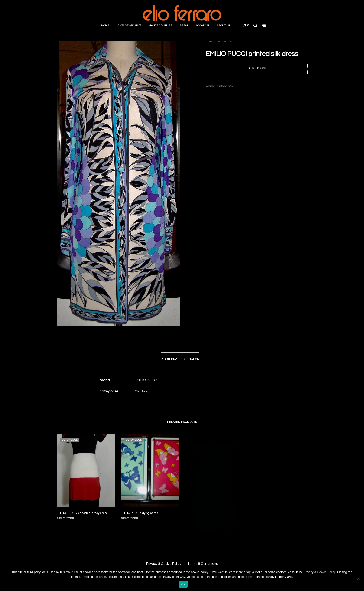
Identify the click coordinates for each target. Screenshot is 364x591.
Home (105, 26)
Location (202, 26)
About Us (223, 26)
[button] (245, 26)
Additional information (180, 359)
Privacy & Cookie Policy (164, 564)
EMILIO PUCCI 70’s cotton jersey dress (82, 513)
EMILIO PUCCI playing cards (140, 511)
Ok (183, 584)
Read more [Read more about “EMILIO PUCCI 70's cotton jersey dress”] (65, 518)
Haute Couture (160, 26)
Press (184, 26)
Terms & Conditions (203, 564)
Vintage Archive (129, 26)
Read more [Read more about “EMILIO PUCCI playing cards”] (131, 516)
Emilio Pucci (225, 42)
